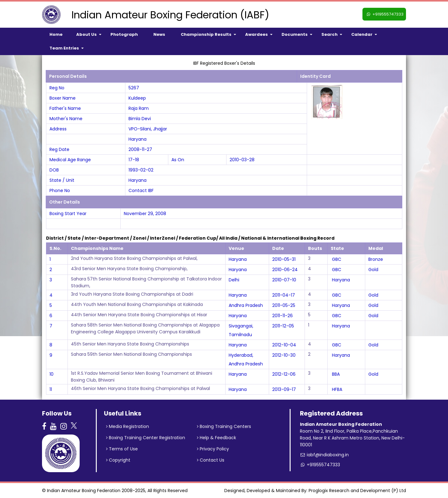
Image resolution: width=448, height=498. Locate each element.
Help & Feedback (217, 438)
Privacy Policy (213, 449)
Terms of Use (122, 449)
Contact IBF (141, 190)
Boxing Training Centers (224, 426)
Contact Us (211, 460)
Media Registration (128, 426)
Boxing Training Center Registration (146, 438)
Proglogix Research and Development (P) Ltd (357, 491)
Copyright (118, 460)
